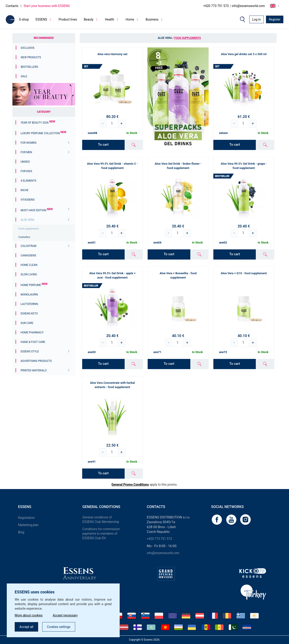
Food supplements (29, 229)
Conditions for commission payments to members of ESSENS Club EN (101, 534)
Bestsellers (29, 67)
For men (26, 152)
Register (275, 19)
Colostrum (28, 246)
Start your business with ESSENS (47, 6)
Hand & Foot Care (33, 342)
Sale (24, 76)
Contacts (12, 6)
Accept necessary (65, 615)
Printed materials (34, 370)
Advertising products (36, 361)
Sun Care (27, 323)
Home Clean (29, 265)
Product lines (68, 19)
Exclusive (28, 48)
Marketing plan (28, 525)
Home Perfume (34, 285)
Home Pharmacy (32, 333)
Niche (24, 190)
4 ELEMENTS (28, 181)
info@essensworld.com (248, 6)
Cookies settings (59, 627)
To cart (103, 145)
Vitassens (28, 200)
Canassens (28, 255)
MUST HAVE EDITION (37, 210)
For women (28, 143)
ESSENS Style (30, 351)
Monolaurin (29, 295)
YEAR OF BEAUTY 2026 (38, 123)
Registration (26, 518)
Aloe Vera (28, 220)
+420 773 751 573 (216, 6)
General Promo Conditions (130, 485)
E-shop (24, 19)
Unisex (25, 162)
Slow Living (29, 274)
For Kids (26, 171)
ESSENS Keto (29, 314)
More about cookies (29, 615)
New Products (31, 57)
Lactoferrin (29, 304)
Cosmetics (24, 237)
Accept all (26, 627)
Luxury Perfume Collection (43, 133)
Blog (21, 532)
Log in (256, 19)
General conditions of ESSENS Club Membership (101, 520)
